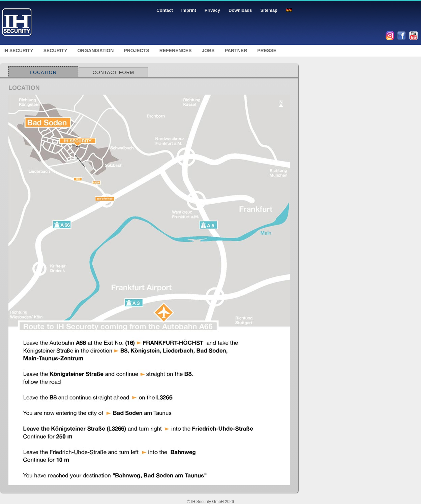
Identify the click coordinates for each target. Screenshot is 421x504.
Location (43, 72)
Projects (136, 51)
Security (55, 51)
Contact (164, 10)
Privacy (212, 10)
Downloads (240, 10)
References (176, 51)
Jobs (208, 51)
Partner (236, 51)
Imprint (189, 10)
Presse (267, 51)
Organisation (95, 51)
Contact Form (113, 72)
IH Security (18, 51)
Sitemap (269, 10)
